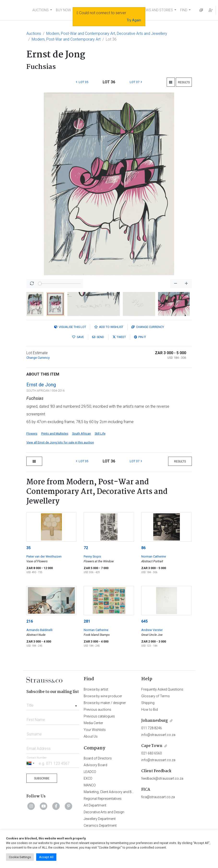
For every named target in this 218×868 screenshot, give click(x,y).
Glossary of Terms (156, 696)
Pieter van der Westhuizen (44, 556)
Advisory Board (95, 765)
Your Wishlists (95, 730)
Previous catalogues (99, 716)
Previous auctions (97, 710)
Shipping (148, 703)
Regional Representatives (103, 799)
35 (29, 548)
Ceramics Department (100, 826)
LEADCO (90, 772)
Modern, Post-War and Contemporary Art (66, 39)
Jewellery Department (100, 819)
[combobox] (53, 704)
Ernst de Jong (41, 385)
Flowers (32, 434)
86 (143, 548)
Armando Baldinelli (39, 630)
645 (144, 621)
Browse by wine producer (103, 696)
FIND (184, 10)
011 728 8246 (152, 728)
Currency (148, 327)
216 (30, 621)
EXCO (88, 778)
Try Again (134, 20)
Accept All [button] (46, 857)
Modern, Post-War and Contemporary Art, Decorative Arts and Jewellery (107, 33)
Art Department (95, 805)
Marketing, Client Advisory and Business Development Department (133, 792)
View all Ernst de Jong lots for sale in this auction (60, 442)
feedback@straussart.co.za (162, 778)
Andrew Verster (152, 630)
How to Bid (150, 710)
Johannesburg (155, 721)
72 (86, 548)
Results (184, 82)
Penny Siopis (92, 556)
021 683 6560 (152, 753)
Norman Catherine (154, 556)
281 (87, 621)
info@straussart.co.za (158, 735)
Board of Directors (98, 758)
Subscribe (42, 778)
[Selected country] (31, 763)
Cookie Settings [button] (20, 857)
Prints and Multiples (55, 434)
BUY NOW (63, 10)
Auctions (34, 33)
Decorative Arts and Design (104, 812)
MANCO (90, 785)
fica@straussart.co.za (158, 797)
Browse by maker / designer (105, 703)
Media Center (93, 723)
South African (82, 434)
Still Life (100, 434)
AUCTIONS (41, 10)
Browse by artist (96, 689)
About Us (91, 736)
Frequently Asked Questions (162, 689)
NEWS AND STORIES (157, 10)
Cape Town (152, 746)
